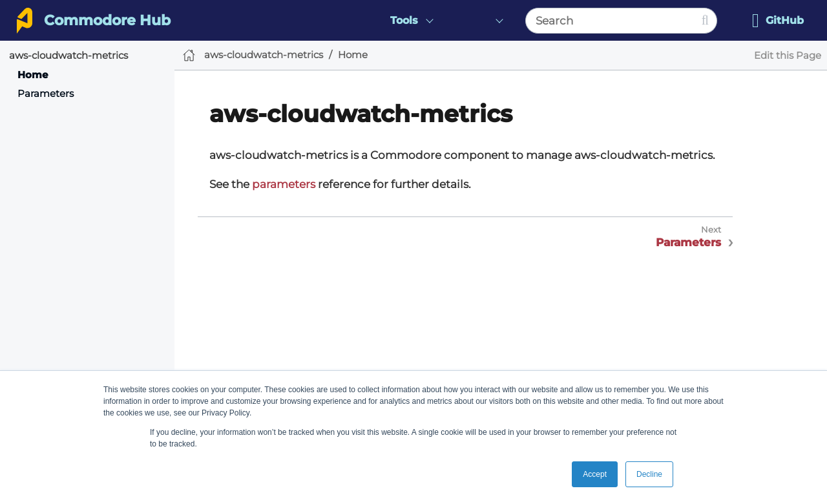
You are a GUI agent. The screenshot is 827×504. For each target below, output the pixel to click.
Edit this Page (788, 55)
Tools (404, 20)
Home (33, 75)
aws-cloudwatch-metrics (68, 55)
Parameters (46, 93)
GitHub (778, 21)
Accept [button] (595, 474)
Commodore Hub (107, 20)
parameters (284, 184)
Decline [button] (649, 474)
